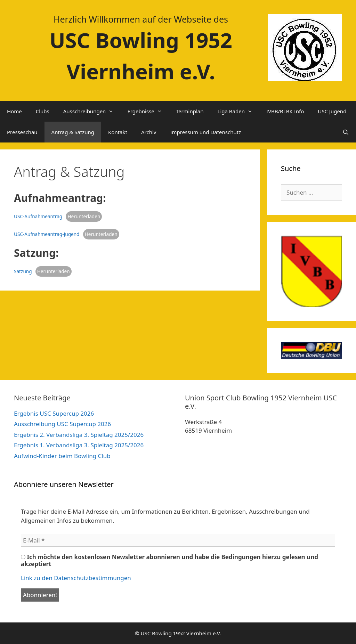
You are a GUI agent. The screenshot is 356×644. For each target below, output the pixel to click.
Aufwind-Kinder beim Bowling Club (62, 456)
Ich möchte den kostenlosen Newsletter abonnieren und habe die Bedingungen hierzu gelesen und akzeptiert (169, 561)
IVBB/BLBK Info (285, 111)
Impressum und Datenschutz (205, 132)
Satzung (23, 271)
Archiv (149, 132)
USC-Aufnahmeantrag (38, 216)
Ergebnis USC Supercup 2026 (54, 413)
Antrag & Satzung (73, 132)
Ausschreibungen (92, 111)
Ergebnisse (148, 111)
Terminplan (190, 111)
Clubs (43, 111)
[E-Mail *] (178, 540)
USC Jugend (332, 111)
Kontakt (118, 132)
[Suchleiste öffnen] (346, 132)
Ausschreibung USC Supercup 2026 (62, 424)
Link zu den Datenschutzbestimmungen (76, 578)
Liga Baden (238, 111)
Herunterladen (84, 216)
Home (14, 111)
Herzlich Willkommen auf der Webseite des (141, 19)
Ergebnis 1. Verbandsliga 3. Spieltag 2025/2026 (79, 445)
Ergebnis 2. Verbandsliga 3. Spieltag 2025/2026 (79, 435)
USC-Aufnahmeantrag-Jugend (47, 234)
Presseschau (22, 132)
